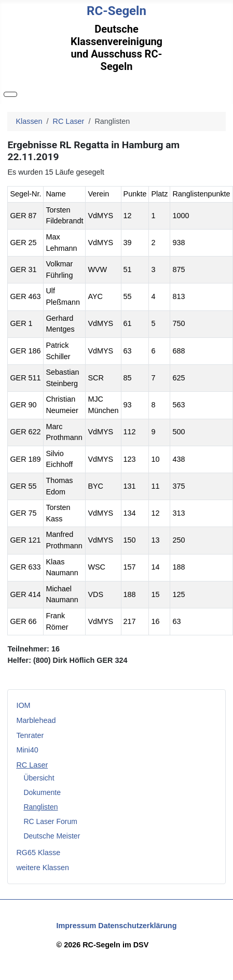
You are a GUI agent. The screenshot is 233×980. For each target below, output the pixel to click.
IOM (23, 705)
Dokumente (42, 792)
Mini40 (27, 750)
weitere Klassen (43, 868)
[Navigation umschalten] (10, 94)
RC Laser (32, 765)
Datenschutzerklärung (137, 926)
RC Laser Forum (50, 821)
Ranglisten (40, 807)
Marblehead (36, 720)
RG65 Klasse (38, 853)
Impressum (77, 926)
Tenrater (30, 735)
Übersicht (39, 778)
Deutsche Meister (52, 836)
